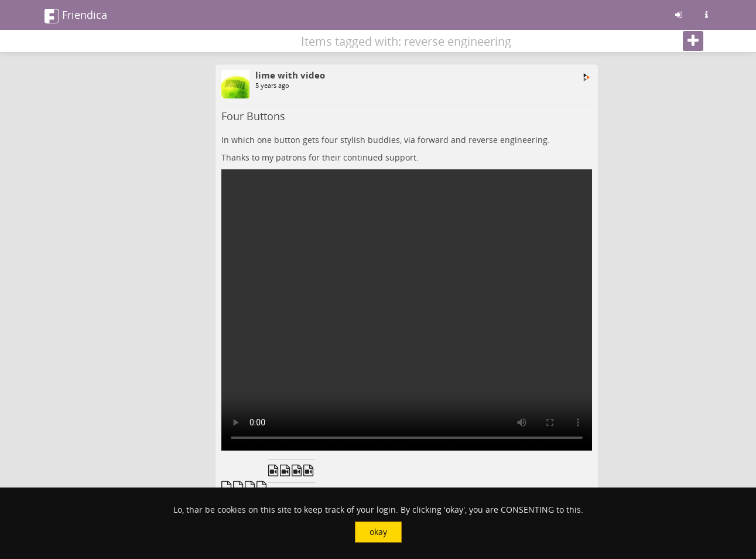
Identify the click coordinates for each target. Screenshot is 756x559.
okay (378, 532)
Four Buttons (253, 116)
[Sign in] (679, 15)
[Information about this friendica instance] (707, 15)
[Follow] (693, 41)
